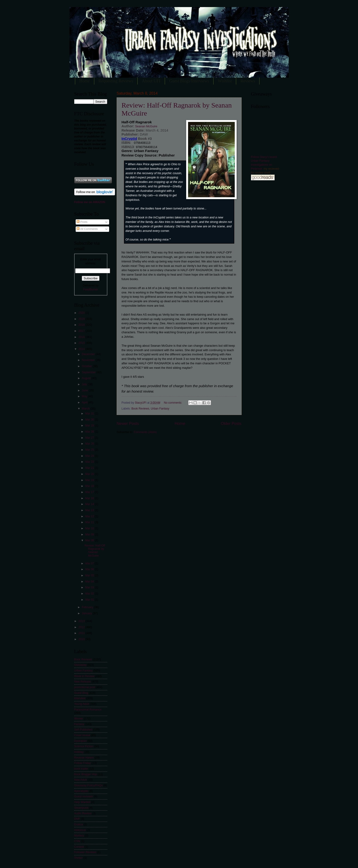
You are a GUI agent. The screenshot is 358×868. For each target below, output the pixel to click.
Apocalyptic (81, 791)
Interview (80, 698)
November (89, 360)
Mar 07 (90, 563)
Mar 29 (90, 426)
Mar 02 (90, 594)
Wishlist (225, 81)
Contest (79, 847)
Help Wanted (82, 802)
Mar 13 (90, 510)
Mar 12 (90, 516)
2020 (82, 313)
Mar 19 (90, 480)
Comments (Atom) (145, 432)
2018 (82, 325)
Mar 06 (90, 569)
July (85, 384)
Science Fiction (84, 746)
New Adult (81, 780)
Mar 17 (90, 492)
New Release (83, 682)
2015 (82, 343)
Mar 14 (90, 504)
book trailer (81, 769)
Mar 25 (90, 450)
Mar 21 (90, 468)
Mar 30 (90, 420)
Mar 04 (90, 582)
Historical (80, 830)
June (85, 390)
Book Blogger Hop (86, 774)
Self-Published (83, 730)
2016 (82, 337)
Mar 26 (90, 444)
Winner (79, 719)
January (87, 613)
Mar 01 (90, 600)
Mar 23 (90, 462)
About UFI (151, 81)
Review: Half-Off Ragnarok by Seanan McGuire (95, 551)
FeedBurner (91, 289)
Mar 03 (90, 587)
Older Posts (231, 424)
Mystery (79, 836)
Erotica (79, 824)
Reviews (248, 81)
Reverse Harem (84, 758)
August (87, 378)
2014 (82, 349)
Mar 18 (90, 486)
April (85, 402)
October (87, 366)
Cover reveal (82, 735)
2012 (82, 627)
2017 (82, 331)
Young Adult (82, 704)
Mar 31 (90, 414)
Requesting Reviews (116, 81)
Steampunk (81, 808)
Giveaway (80, 665)
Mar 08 (90, 540)
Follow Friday (83, 763)
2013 (82, 621)
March (86, 409)
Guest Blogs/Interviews (189, 81)
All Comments (87, 229)
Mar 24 (90, 456)
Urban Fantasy (160, 409)
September (89, 372)
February (88, 607)
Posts (82, 222)
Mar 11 (90, 522)
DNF (77, 819)
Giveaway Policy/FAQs (88, 785)
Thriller (79, 858)
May (85, 396)
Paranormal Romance (88, 710)
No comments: (173, 403)
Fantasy (79, 724)
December (89, 354)
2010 (82, 639)
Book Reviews (140, 409)
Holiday (79, 752)
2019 (82, 319)
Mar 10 (90, 528)
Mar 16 (90, 498)
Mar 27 (90, 438)
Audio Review (83, 813)
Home (85, 81)
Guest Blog (81, 693)
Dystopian (80, 741)
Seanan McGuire (146, 126)
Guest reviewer (84, 796)
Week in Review (84, 676)
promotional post (85, 687)
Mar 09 (90, 534)
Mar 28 (90, 432)
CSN (77, 841)
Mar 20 (90, 474)
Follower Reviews (85, 852)
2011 (82, 633)
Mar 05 (90, 575)
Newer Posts (128, 424)
